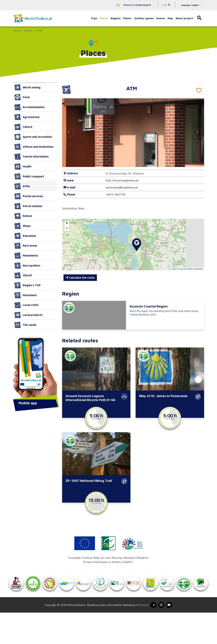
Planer (127, 18)
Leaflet (173, 269)
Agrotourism (27, 117)
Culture (23, 127)
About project (184, 18)
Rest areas (26, 246)
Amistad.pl (141, 636)
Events (161, 18)
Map (170, 18)
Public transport (29, 176)
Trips (94, 18)
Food (22, 97)
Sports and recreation (33, 137)
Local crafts (27, 305)
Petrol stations (28, 206)
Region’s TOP (28, 285)
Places (104, 18)
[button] (197, 133)
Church (23, 275)
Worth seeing (27, 87)
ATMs (39, 31)
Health (23, 166)
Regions (116, 18)
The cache (25, 325)
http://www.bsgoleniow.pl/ (122, 180)
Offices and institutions (34, 147)
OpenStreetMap (186, 269)
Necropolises (27, 265)
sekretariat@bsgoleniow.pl (122, 187)
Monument (26, 295)
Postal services (29, 196)
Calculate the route (80, 278)
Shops (23, 226)
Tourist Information (31, 156)
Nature (23, 216)
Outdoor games (144, 18)
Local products (28, 315)
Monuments (26, 256)
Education (25, 236)
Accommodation (29, 107)
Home (17, 31)
